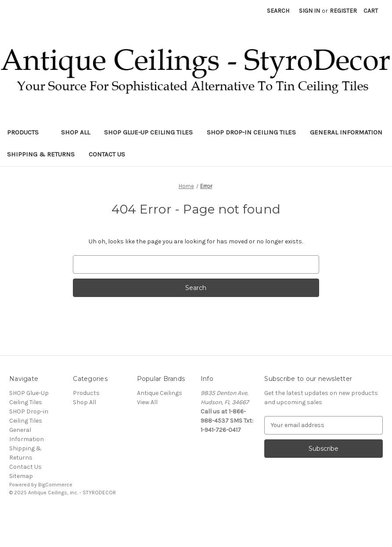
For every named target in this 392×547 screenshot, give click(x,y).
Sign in (309, 11)
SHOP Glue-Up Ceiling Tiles (148, 132)
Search (278, 11)
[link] (196, 513)
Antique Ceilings (160, 393)
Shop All (76, 132)
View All (147, 402)
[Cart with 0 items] (371, 11)
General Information (346, 132)
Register (343, 11)
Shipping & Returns (41, 154)
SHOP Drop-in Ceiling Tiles (251, 132)
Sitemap (21, 476)
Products (27, 132)
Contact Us (107, 154)
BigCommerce (55, 485)
